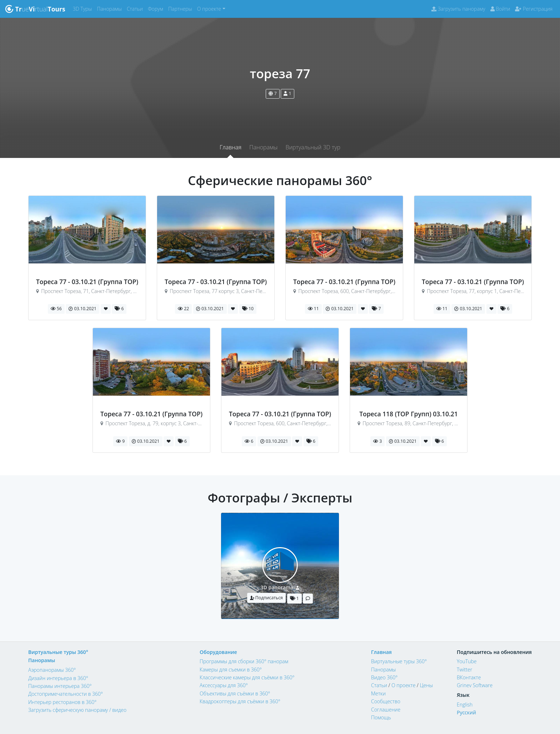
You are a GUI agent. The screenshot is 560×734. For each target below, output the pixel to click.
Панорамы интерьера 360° (60, 686)
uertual (35, 9)
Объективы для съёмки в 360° (235, 693)
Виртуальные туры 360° (58, 652)
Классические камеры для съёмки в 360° (247, 677)
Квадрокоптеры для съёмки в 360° (240, 701)
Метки (378, 693)
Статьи (136, 8)
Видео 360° (384, 677)
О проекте (403, 685)
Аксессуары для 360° (224, 685)
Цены (426, 685)
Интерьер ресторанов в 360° (62, 702)
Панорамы (111, 8)
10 (248, 309)
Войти (500, 9)
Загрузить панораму (458, 9)
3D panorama (277, 587)
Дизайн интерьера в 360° (58, 678)
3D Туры (84, 8)
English (465, 705)
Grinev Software (475, 685)
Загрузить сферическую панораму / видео (77, 710)
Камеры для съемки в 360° (231, 669)
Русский (466, 712)
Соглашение (386, 710)
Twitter (464, 669)
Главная (231, 147)
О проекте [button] (209, 9)
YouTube (467, 661)
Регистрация (534, 9)
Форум (157, 8)
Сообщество (386, 701)
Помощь (381, 717)
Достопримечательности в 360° (66, 694)
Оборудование (218, 652)
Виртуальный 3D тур (313, 147)
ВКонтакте (469, 677)
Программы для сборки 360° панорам (244, 661)
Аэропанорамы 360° (52, 670)
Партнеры (181, 8)
